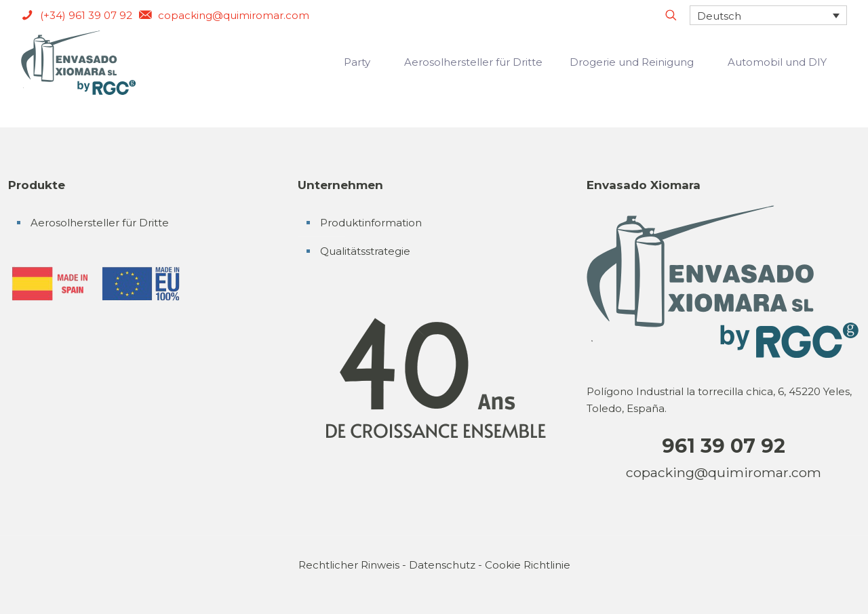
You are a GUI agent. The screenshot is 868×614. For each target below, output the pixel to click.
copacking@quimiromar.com (724, 472)
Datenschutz (442, 565)
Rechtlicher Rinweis (349, 565)
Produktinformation (371, 223)
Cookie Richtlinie (528, 565)
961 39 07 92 (724, 446)
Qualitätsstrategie (365, 251)
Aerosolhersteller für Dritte (100, 223)
